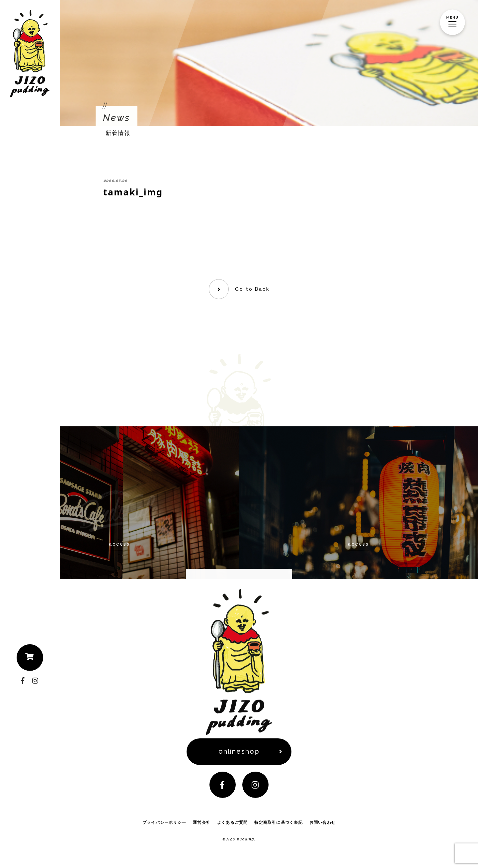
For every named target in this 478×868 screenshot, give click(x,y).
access (119, 544)
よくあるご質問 (233, 823)
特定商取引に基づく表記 (278, 823)
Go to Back (252, 289)
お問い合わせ (322, 823)
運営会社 (202, 823)
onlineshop (239, 752)
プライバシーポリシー (164, 823)
